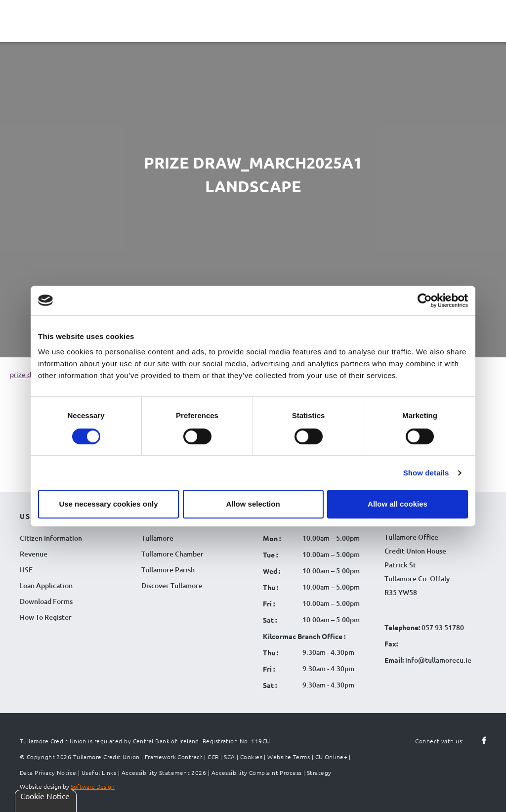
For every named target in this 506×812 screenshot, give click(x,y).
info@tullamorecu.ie (438, 660)
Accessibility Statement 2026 (164, 772)
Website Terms (289, 757)
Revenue (34, 554)
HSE (26, 570)
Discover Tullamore (172, 585)
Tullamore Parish (168, 570)
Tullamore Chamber (172, 554)
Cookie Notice (45, 796)
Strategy (319, 772)
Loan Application (46, 585)
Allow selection (253, 504)
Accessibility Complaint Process (257, 772)
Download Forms (46, 601)
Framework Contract (174, 757)
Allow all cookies (398, 504)
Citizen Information (51, 538)
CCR (213, 757)
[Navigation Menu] (20, 29)
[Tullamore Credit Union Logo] (248, 20)
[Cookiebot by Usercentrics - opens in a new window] (425, 300)
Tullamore (157, 538)
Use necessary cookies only (108, 504)
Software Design (93, 786)
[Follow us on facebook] (478, 741)
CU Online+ (332, 757)
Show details (426, 473)
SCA (229, 757)
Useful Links (99, 772)
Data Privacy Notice (48, 772)
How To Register (46, 617)
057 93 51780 (443, 627)
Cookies (251, 757)
